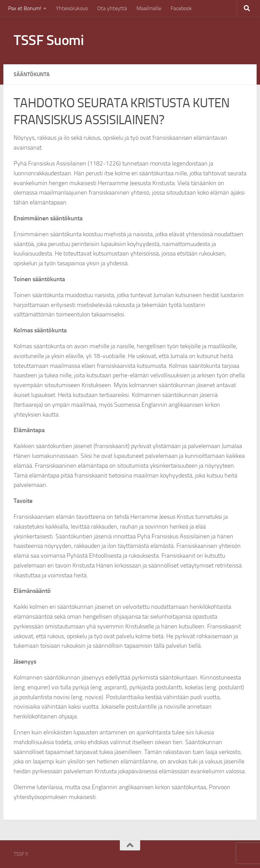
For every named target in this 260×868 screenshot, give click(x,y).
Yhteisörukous (72, 8)
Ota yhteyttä (112, 8)
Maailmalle (149, 8)
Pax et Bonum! (25, 8)
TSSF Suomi (49, 40)
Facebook (181, 8)
